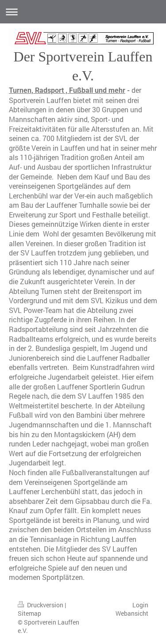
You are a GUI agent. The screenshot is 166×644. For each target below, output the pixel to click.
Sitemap (29, 613)
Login (140, 605)
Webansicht (132, 613)
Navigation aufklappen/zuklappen (83, 12)
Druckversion (41, 605)
